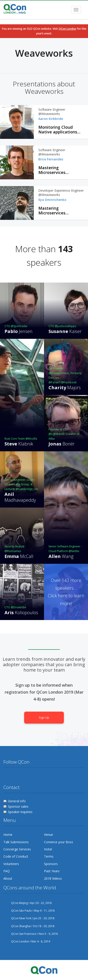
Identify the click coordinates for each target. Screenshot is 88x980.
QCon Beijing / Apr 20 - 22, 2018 (28, 903)
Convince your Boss (59, 842)
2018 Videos (53, 878)
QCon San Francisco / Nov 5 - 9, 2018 (31, 934)
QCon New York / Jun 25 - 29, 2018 (29, 918)
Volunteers (11, 864)
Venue (49, 835)
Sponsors (51, 864)
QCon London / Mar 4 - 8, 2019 (27, 941)
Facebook (15, 777)
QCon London (67, 29)
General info (17, 801)
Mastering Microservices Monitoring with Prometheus (54, 170)
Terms (49, 856)
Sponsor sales (18, 806)
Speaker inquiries (20, 812)
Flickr (24, 777)
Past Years (52, 871)
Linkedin (32, 777)
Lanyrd (41, 777)
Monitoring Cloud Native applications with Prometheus (58, 130)
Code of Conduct (16, 856)
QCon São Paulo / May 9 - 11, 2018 (29, 911)
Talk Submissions (16, 842)
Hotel (48, 849)
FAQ (7, 871)
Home (8, 835)
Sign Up (44, 718)
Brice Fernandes (51, 159)
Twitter (7, 777)
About (8, 878)
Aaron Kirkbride (51, 119)
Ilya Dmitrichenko (52, 200)
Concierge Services (17, 849)
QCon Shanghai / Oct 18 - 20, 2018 (29, 926)
